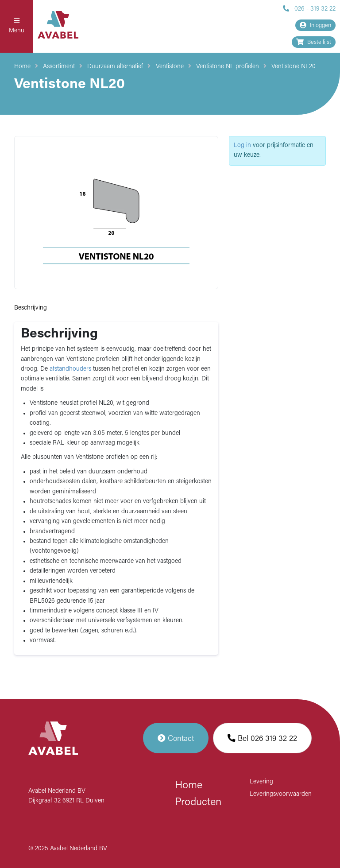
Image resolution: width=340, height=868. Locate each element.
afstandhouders (70, 369)
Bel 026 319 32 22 (262, 738)
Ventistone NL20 (294, 67)
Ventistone (170, 67)
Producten (198, 802)
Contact (176, 738)
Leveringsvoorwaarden (281, 794)
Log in (242, 145)
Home (22, 67)
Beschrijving (31, 308)
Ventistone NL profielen (228, 67)
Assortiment (59, 67)
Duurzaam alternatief (115, 67)
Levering (261, 782)
